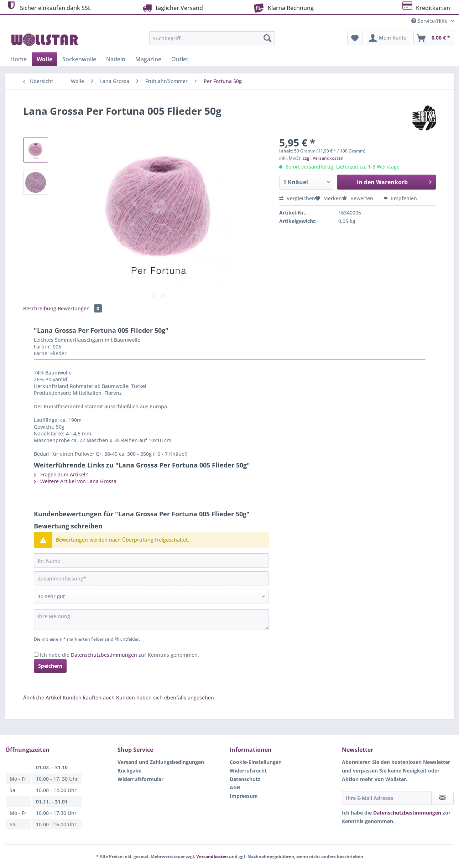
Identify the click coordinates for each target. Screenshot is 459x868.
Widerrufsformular (140, 779)
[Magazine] (148, 59)
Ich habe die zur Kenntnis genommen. (119, 655)
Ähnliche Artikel (42, 697)
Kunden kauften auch (89, 697)
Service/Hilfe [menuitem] (430, 21)
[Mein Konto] (388, 38)
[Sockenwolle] (79, 59)
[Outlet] (180, 59)
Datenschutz (245, 779)
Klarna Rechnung (283, 7)
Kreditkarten (426, 7)
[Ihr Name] (151, 560)
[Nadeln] (116, 59)
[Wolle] (45, 59)
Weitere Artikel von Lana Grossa (75, 481)
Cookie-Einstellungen (256, 762)
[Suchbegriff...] (212, 38)
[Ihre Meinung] (151, 619)
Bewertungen (80, 308)
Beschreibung (40, 308)
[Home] (19, 59)
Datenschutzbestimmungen (104, 655)
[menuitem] (212, 42)
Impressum (244, 796)
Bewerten (358, 198)
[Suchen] (267, 38)
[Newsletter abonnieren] (442, 798)
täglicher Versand (172, 8)
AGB (235, 787)
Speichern (50, 666)
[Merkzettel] (355, 38)
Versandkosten (212, 856)
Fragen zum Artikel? (61, 474)
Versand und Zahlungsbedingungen (161, 762)
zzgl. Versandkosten (323, 158)
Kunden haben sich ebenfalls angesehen (165, 697)
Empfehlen (400, 198)
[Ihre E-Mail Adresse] (387, 798)
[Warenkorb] (434, 38)
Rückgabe (129, 771)
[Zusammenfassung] (151, 578)
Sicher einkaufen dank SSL (48, 7)
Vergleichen (297, 198)
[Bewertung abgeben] (151, 596)
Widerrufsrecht (248, 771)
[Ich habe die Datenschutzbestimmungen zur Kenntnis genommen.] (36, 654)
